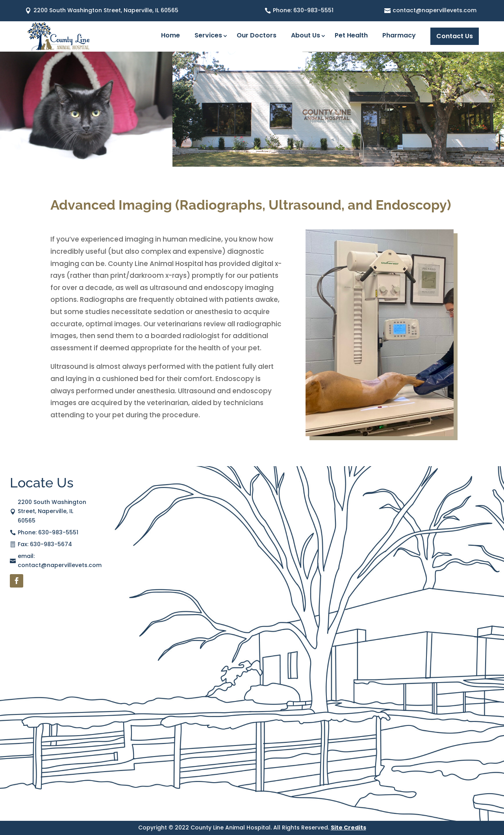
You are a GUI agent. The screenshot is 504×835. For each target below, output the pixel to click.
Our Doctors (257, 36)
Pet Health (351, 36)
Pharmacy (399, 36)
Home (170, 36)
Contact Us (455, 36)
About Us (306, 36)
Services (208, 36)
